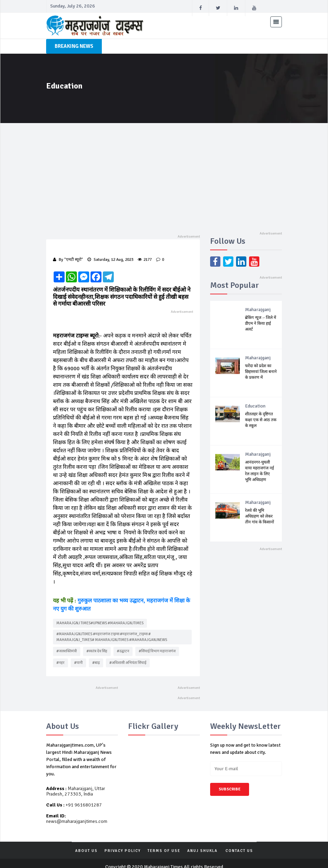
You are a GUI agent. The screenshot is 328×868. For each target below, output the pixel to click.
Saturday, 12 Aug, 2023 (110, 260)
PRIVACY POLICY (123, 843)
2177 (145, 260)
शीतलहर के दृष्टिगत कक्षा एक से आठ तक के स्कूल (261, 420)
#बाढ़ (96, 654)
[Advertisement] (164, 174)
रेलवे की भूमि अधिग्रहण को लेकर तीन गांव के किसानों (259, 516)
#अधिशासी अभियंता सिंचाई (128, 654)
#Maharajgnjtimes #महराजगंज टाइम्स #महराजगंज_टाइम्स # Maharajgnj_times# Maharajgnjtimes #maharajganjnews (112, 629)
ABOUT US (86, 843)
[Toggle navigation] (276, 22)
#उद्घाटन (123, 643)
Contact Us (239, 843)
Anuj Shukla (202, 843)
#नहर (60, 654)
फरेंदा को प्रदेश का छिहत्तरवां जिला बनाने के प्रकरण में (261, 372)
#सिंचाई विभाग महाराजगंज (157, 643)
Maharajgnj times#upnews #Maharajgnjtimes (100, 615)
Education (255, 406)
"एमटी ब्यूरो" (74, 260)
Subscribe (230, 781)
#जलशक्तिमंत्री (67, 643)
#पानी (78, 654)
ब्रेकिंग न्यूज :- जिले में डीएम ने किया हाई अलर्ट (261, 324)
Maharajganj (258, 310)
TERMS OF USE (164, 843)
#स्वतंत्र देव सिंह (97, 643)
